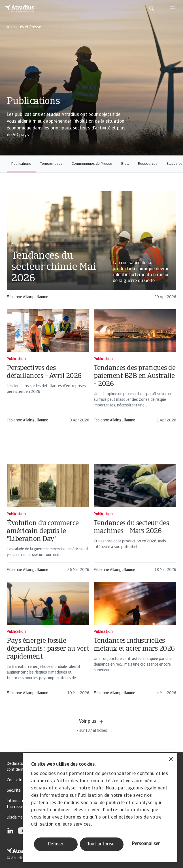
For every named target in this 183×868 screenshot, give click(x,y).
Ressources (148, 164)
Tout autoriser (102, 844)
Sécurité (14, 791)
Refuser (56, 844)
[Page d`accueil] (20, 8)
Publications (21, 164)
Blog (125, 164)
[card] (91, 248)
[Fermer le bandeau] (171, 760)
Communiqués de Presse (92, 164)
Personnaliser (146, 844)
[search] (152, 8)
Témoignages (51, 164)
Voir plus (92, 722)
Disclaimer (15, 818)
